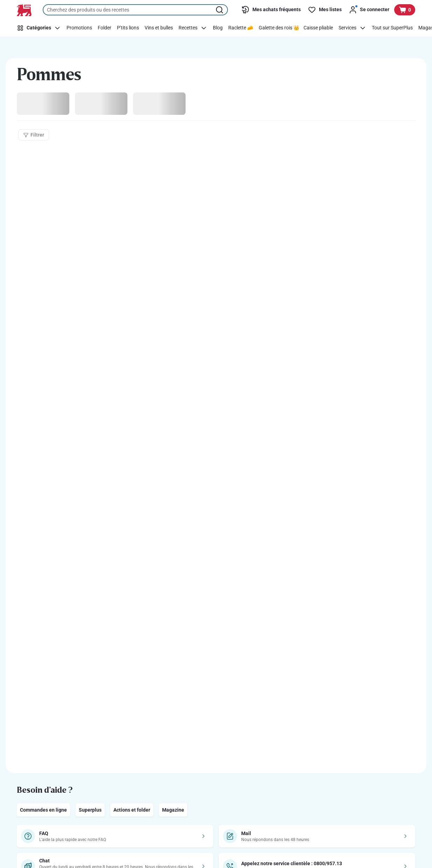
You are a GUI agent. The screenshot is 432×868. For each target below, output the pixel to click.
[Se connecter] (369, 10)
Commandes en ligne (43, 810)
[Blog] (218, 28)
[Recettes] (193, 28)
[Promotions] (79, 28)
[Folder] (104, 28)
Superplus (90, 810)
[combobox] (135, 10)
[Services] (352, 28)
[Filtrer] (34, 135)
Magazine (173, 810)
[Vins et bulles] (159, 28)
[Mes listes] (325, 10)
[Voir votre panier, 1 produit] (405, 10)
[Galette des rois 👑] (279, 28)
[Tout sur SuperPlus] (392, 28)
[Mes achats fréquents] (271, 10)
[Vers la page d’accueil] (24, 10)
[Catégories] (40, 28)
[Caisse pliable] (318, 28)
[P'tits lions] (128, 28)
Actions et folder (132, 810)
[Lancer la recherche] (220, 10)
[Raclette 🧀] (241, 28)
